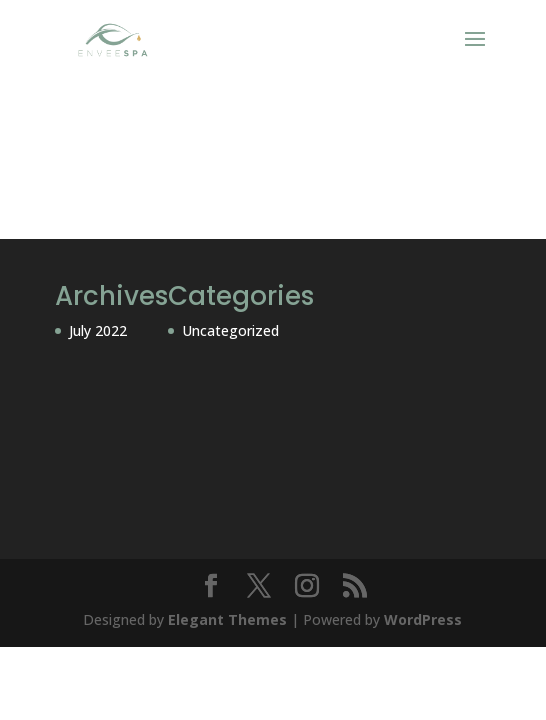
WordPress (423, 619)
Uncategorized (230, 330)
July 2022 (98, 330)
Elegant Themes (227, 619)
